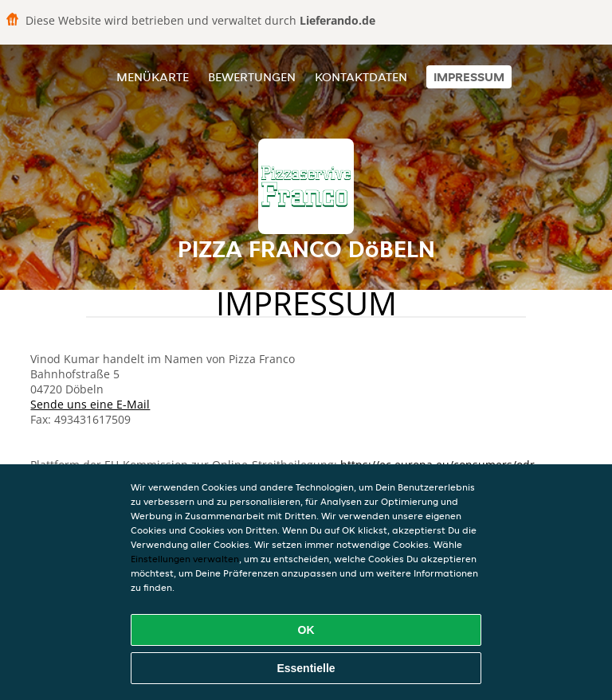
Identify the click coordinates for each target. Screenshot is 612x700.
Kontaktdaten (361, 77)
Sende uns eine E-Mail (90, 404)
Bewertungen (252, 77)
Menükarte (153, 77)
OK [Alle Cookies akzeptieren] (306, 630)
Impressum (469, 77)
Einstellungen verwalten (185, 559)
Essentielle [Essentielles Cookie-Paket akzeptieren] (306, 668)
